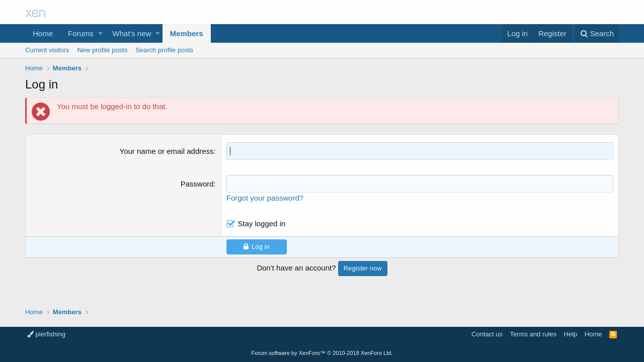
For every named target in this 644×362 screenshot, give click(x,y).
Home (43, 33)
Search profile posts (164, 50)
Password (197, 184)
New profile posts (102, 50)
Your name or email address (167, 151)
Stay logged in (261, 223)
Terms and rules (533, 334)
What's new (132, 33)
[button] (100, 33)
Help (571, 334)
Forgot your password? (265, 198)
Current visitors (47, 50)
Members (187, 33)
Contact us (487, 334)
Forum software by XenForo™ (322, 353)
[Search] (597, 33)
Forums (81, 33)
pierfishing (46, 334)
